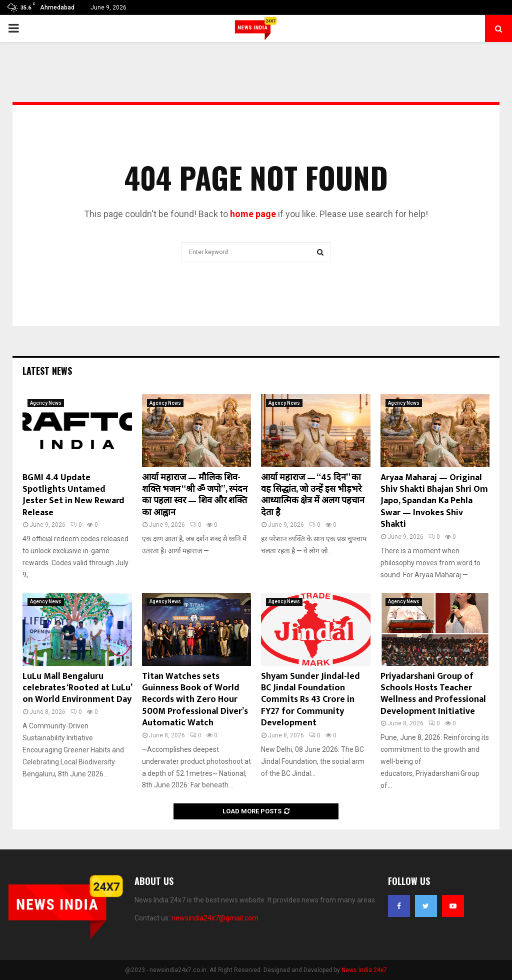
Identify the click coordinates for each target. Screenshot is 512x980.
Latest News (47, 371)
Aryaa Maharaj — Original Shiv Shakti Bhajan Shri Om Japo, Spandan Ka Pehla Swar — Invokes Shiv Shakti (434, 501)
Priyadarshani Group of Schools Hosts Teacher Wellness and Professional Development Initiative (433, 694)
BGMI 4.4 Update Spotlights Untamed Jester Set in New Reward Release (73, 495)
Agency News (46, 403)
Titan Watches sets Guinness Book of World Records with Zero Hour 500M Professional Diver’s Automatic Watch (195, 700)
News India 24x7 (364, 970)
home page (253, 214)
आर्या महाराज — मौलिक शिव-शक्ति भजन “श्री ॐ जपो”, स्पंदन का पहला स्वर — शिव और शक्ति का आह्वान (195, 495)
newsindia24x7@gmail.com (215, 918)
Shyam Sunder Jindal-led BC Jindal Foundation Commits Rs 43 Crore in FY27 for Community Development (310, 700)
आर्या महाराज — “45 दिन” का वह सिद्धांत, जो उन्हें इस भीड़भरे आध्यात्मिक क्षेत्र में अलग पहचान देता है (313, 495)
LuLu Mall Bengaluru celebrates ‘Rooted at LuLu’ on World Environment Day (77, 688)
